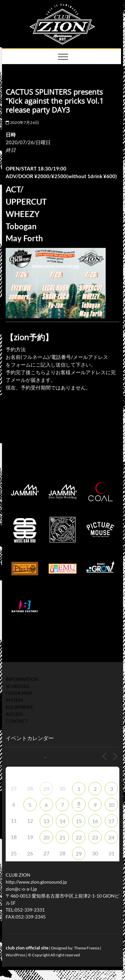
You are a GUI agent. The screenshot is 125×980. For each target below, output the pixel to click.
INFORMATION (22, 679)
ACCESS (14, 714)
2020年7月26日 (22, 122)
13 (46, 821)
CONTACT (17, 721)
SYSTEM (14, 700)
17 (111, 821)
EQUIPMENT (19, 707)
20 (46, 837)
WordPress (15, 955)
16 (95, 821)
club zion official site (27, 948)
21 (62, 837)
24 (111, 837)
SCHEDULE (18, 686)
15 (79, 821)
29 (46, 789)
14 (62, 821)
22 (79, 837)
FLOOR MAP (19, 693)
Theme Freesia (87, 948)
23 (95, 837)
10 (111, 805)
